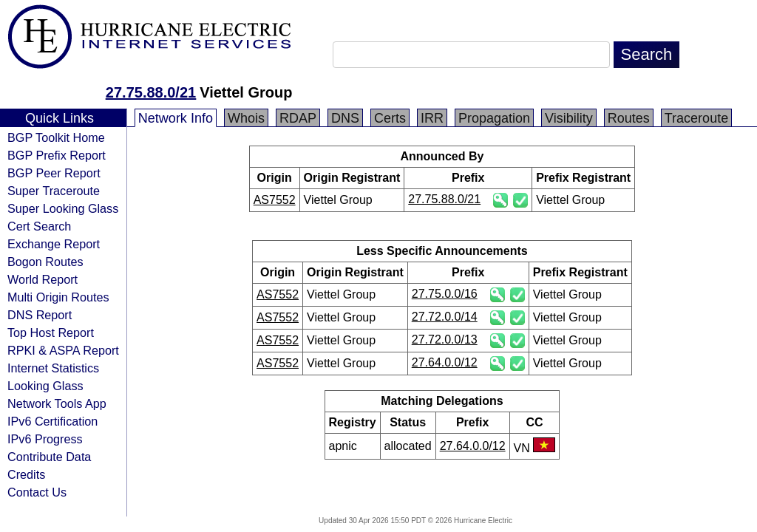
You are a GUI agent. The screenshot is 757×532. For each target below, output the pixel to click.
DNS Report (40, 315)
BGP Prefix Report (57, 155)
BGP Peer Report (54, 173)
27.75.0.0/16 (445, 294)
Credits (26, 474)
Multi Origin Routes (58, 297)
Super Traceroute (54, 191)
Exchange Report (54, 244)
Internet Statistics (53, 368)
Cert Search (39, 226)
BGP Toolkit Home (56, 137)
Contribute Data (49, 457)
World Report (43, 279)
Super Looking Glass (63, 208)
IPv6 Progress (45, 439)
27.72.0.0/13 (445, 340)
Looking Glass (45, 386)
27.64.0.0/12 (445, 362)
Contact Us (37, 492)
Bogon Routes (45, 262)
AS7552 (275, 200)
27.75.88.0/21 (151, 92)
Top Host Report (51, 332)
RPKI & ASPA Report (63, 350)
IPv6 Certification (52, 421)
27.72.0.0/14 (445, 317)
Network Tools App (57, 403)
